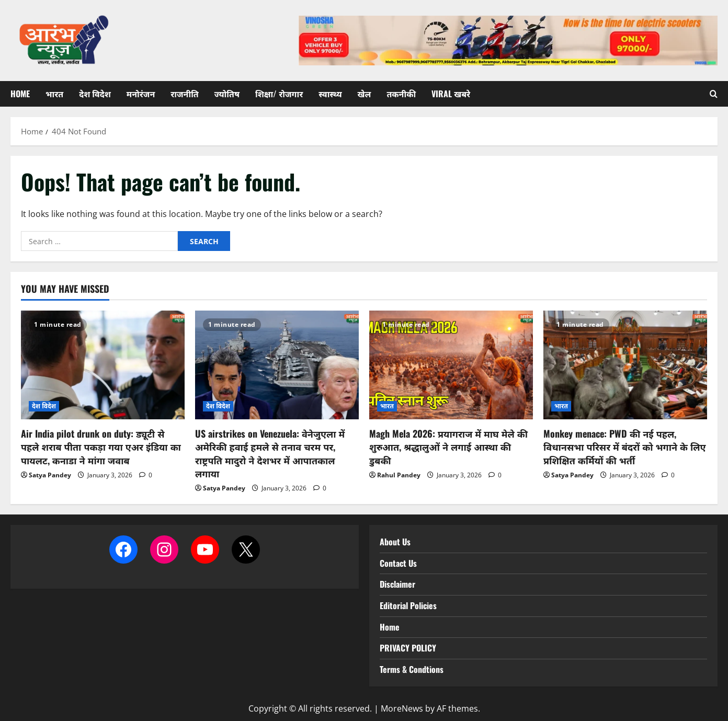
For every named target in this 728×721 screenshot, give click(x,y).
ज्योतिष (227, 94)
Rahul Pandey (399, 475)
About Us (395, 542)
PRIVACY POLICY (408, 648)
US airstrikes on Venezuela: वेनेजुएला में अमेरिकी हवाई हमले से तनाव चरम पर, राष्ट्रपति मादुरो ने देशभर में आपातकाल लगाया (270, 453)
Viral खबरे (451, 94)
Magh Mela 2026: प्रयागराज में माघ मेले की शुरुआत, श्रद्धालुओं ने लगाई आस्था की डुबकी (448, 447)
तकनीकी (401, 94)
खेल (365, 94)
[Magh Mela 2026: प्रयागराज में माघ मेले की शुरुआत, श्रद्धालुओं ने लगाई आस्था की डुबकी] (451, 365)
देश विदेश (95, 94)
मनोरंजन (141, 94)
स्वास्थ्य (330, 94)
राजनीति (185, 94)
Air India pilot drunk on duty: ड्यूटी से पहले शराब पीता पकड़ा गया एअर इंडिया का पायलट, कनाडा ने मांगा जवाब (101, 447)
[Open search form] (714, 94)
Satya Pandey (50, 475)
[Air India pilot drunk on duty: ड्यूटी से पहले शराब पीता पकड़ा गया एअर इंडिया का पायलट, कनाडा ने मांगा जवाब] (103, 365)
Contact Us (398, 563)
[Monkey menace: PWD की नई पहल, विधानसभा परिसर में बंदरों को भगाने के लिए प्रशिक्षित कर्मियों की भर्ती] (625, 365)
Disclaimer (397, 584)
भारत (54, 94)
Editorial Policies (408, 605)
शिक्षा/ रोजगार (279, 94)
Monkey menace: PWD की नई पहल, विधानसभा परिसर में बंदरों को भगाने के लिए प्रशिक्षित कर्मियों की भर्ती (625, 447)
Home (20, 94)
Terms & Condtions (412, 669)
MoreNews (402, 708)
